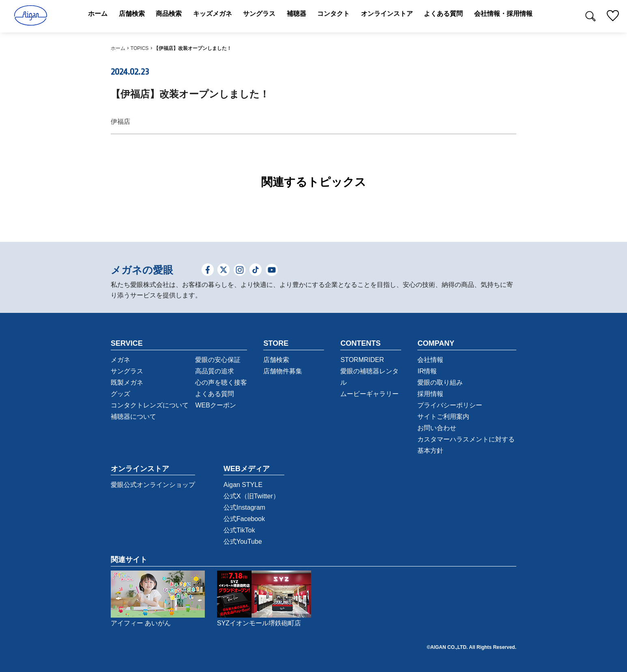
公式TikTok (239, 530)
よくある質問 (215, 394)
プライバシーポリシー (450, 405)
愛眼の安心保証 (218, 360)
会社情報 (430, 360)
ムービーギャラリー (369, 394)
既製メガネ (127, 382)
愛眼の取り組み (440, 382)
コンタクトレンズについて (150, 405)
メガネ (120, 360)
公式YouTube (243, 542)
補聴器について (133, 417)
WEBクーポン (215, 405)
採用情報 (430, 394)
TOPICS (140, 48)
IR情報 (427, 371)
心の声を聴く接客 (221, 382)
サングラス (127, 371)
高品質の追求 (215, 371)
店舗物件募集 (283, 371)
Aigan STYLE (243, 485)
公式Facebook (244, 519)
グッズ (120, 394)
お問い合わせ (437, 428)
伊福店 (120, 122)
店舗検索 (276, 360)
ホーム (118, 48)
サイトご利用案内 (443, 417)
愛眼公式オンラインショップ (153, 485)
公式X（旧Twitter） (251, 496)
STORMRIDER (362, 360)
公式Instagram (244, 507)
